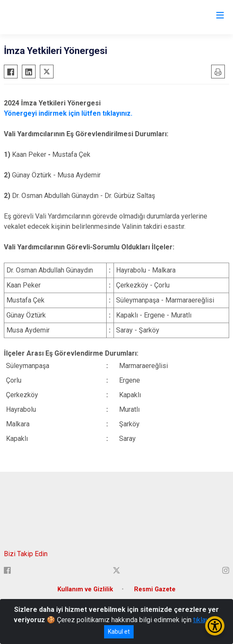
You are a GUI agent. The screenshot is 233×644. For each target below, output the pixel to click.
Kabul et (119, 632)
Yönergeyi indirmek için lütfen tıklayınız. (68, 113)
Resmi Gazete (155, 589)
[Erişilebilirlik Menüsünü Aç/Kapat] (215, 626)
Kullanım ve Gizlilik (85, 589)
